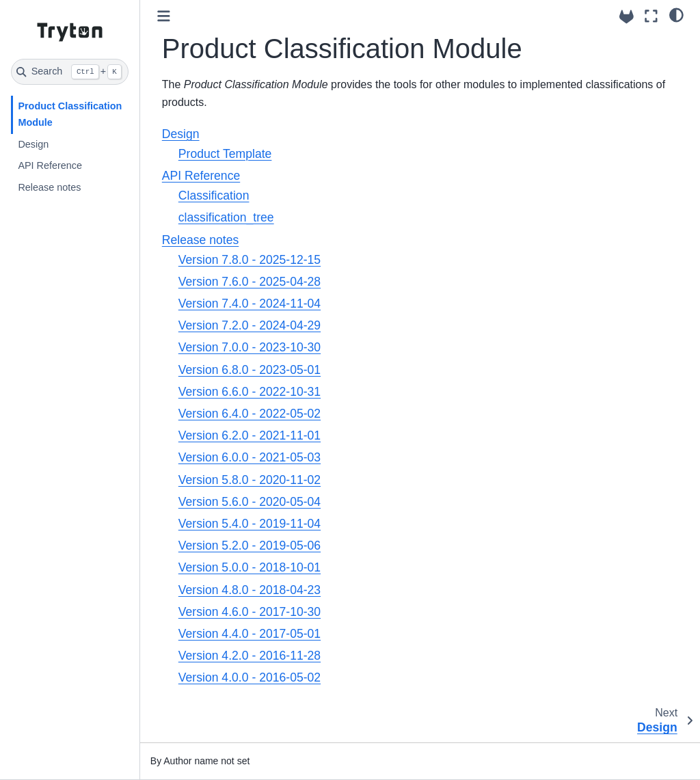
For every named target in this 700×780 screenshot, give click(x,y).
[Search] (70, 72)
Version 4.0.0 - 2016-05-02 (250, 677)
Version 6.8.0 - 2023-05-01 (250, 370)
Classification (214, 196)
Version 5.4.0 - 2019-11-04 (250, 524)
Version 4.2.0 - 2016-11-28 (250, 656)
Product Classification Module (70, 114)
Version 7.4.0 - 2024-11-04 (250, 304)
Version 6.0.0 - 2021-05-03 (250, 457)
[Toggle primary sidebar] (164, 16)
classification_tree (226, 217)
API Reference (50, 165)
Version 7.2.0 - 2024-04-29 (250, 325)
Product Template (225, 154)
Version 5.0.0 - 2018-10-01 (250, 567)
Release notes (49, 187)
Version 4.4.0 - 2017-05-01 (250, 634)
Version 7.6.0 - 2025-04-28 (250, 282)
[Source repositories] (627, 17)
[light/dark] (676, 14)
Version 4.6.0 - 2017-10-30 (250, 612)
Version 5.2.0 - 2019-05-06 (250, 546)
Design (33, 144)
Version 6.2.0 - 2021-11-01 (250, 435)
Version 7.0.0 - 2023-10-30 (250, 347)
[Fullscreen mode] (651, 16)
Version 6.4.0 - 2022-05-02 (250, 414)
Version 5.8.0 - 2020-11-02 (250, 480)
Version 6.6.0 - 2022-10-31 (250, 392)
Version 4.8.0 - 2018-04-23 (250, 590)
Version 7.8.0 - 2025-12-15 (250, 260)
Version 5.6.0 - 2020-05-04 (250, 502)
